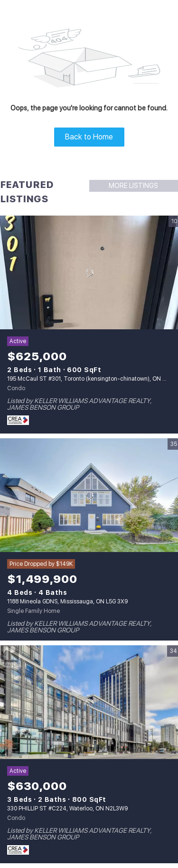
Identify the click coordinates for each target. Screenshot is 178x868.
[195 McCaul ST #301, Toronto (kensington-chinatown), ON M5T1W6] (89, 273)
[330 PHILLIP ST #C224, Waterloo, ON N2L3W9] (89, 702)
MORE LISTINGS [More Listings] (133, 186)
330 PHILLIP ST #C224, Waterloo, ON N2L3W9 (67, 809)
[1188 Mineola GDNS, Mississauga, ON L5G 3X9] (89, 495)
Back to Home (89, 137)
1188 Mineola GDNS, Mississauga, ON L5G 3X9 (67, 602)
